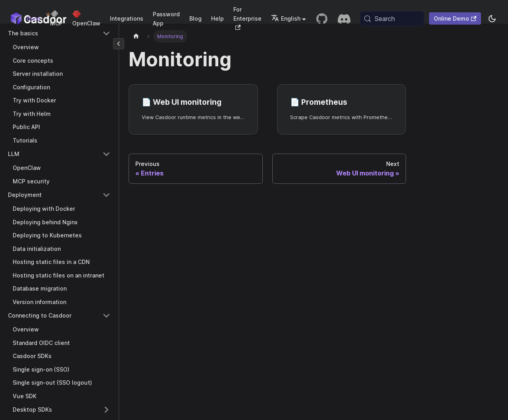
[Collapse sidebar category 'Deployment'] (106, 195)
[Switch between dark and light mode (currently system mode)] (492, 19)
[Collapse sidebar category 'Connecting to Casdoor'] (106, 316)
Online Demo (455, 18)
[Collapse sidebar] (119, 44)
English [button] (286, 18)
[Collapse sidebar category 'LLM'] (106, 154)
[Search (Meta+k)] (392, 19)
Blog (195, 18)
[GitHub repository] (322, 19)
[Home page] (136, 36)
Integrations (127, 18)
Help (217, 18)
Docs (34, 18)
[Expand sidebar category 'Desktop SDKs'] (106, 410)
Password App (166, 19)
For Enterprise (247, 18)
